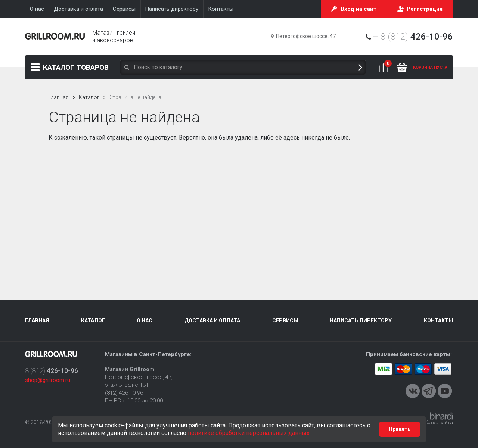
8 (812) (417, 37)
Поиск (360, 67)
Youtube (445, 391)
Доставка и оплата (212, 320)
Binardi (441, 416)
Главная (59, 97)
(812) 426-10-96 (124, 393)
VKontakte (413, 391)
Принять (400, 429)
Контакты (438, 320)
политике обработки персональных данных (249, 433)
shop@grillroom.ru (48, 380)
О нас (145, 320)
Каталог (76, 67)
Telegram (429, 391)
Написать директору (361, 320)
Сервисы (285, 320)
